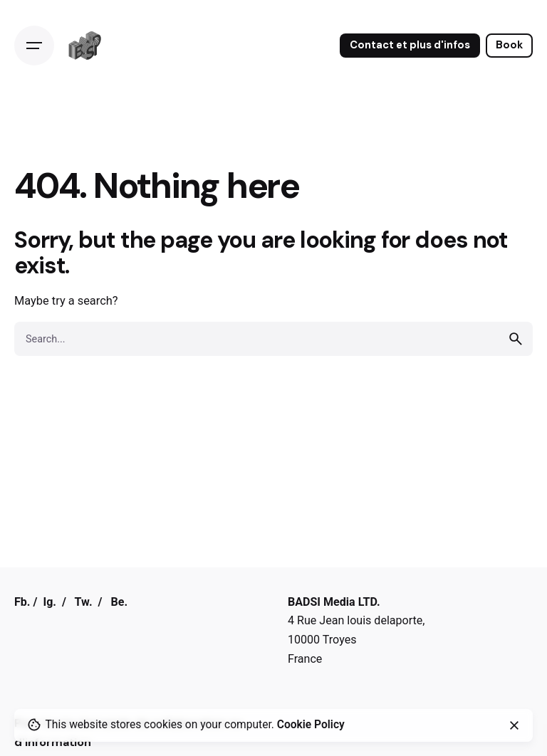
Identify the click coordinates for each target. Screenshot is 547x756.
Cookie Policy (311, 725)
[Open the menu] (34, 46)
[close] (514, 725)
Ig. (50, 602)
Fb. (22, 602)
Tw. (84, 602)
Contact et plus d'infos (410, 45)
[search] (516, 339)
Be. (119, 602)
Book (509, 45)
